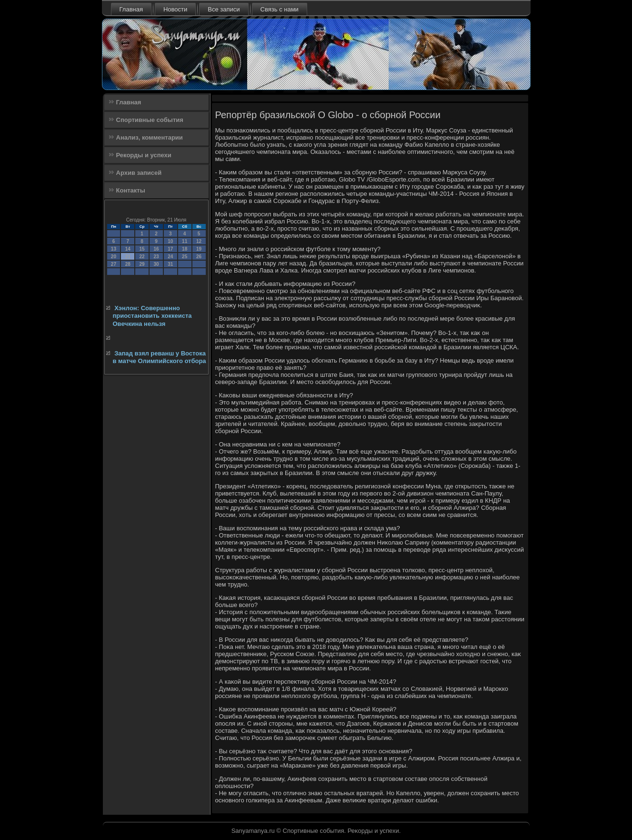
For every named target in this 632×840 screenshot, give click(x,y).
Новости (175, 9)
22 (142, 257)
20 (114, 257)
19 (199, 249)
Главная (131, 9)
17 (170, 249)
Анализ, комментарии (150, 137)
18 (185, 249)
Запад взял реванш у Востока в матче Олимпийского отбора (160, 357)
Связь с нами (280, 9)
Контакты (131, 190)
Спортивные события (150, 120)
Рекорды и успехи (144, 155)
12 (199, 241)
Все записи (224, 9)
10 (170, 241)
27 (114, 264)
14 (128, 249)
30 (156, 264)
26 (199, 257)
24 (170, 257)
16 (156, 249)
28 (128, 264)
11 (185, 241)
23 (156, 257)
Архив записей (139, 173)
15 (142, 249)
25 (185, 257)
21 (128, 257)
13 (114, 249)
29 (142, 264)
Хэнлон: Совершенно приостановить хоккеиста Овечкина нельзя (152, 316)
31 (170, 264)
